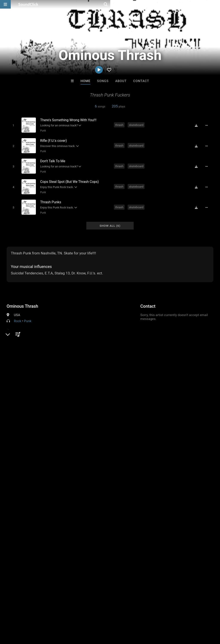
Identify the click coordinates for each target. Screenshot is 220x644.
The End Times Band (163, 552)
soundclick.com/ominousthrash (36, 326)
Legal (116, 618)
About (121, 81)
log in (39, 401)
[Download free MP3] (198, 125)
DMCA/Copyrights (80, 618)
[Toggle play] (13, 125)
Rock (18, 316)
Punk (42, 130)
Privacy (102, 618)
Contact (141, 81)
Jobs (59, 618)
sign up (24, 401)
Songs (103, 81)
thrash (120, 125)
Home (86, 81)
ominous (206, 391)
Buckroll (57, 552)
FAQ (18, 618)
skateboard (137, 125)
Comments (17, 383)
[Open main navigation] (5, 4)
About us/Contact (38, 618)
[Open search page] (216, 4)
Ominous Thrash (22, 301)
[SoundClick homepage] (28, 4)
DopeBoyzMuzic (92, 552)
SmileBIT (128, 552)
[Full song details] (208, 125)
